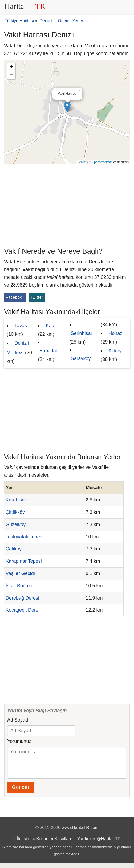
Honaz (115, 333)
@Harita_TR (109, 844)
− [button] (11, 75)
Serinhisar (82, 333)
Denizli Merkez (18, 348)
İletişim (24, 844)
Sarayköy (81, 358)
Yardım (84, 844)
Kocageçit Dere (22, 610)
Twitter (37, 297)
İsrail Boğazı (19, 586)
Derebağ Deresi (22, 598)
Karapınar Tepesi (24, 561)
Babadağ (49, 351)
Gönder (21, 793)
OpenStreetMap (102, 162)
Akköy (115, 351)
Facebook (15, 297)
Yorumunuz (19, 741)
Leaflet (82, 162)
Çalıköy (14, 549)
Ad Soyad (18, 720)
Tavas (21, 326)
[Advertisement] (67, 205)
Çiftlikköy (15, 512)
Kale (51, 326)
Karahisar (16, 500)
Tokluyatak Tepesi (25, 537)
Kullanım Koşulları (54, 844)
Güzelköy (16, 524)
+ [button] (11, 67)
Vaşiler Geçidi (20, 573)
